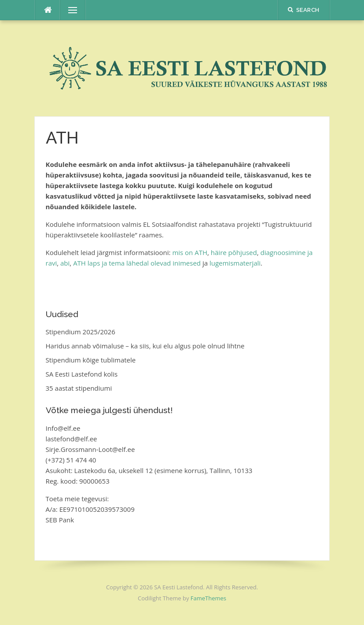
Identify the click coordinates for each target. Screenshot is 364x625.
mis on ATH (190, 252)
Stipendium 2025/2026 (81, 332)
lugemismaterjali (235, 263)
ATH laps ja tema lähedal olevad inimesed (137, 263)
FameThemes (208, 598)
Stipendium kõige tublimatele (91, 360)
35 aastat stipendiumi (79, 388)
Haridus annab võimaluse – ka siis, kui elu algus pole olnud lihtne (145, 346)
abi (65, 263)
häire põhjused (234, 252)
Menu (69, 10)
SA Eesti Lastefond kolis (82, 374)
